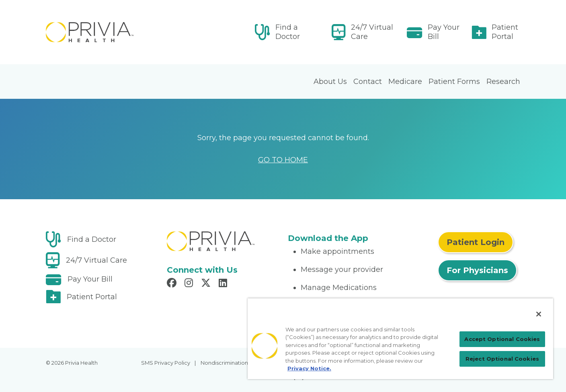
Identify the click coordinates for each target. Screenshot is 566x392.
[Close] (539, 314)
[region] (400, 339)
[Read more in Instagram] (190, 284)
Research (503, 82)
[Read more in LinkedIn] (224, 284)
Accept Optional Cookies (502, 339)
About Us (330, 82)
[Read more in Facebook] (173, 284)
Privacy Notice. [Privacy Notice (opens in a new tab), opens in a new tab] (309, 368)
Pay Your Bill (444, 32)
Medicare (405, 82)
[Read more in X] (207, 284)
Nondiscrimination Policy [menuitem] (233, 363)
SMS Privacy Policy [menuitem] (166, 363)
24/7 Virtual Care (372, 32)
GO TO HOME (283, 160)
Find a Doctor (288, 32)
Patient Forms (454, 82)
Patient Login (476, 242)
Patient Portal (505, 32)
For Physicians (477, 270)
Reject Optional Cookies (502, 359)
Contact (368, 82)
